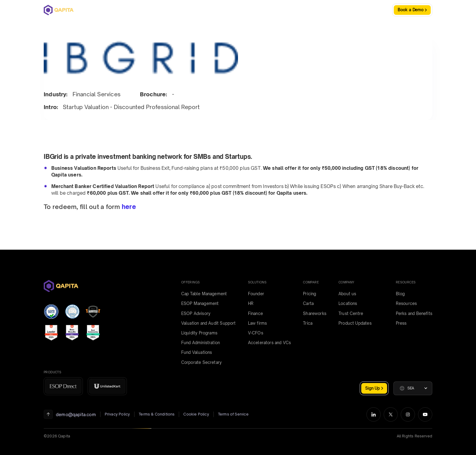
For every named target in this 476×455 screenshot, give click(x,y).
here (129, 207)
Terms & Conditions (157, 414)
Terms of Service (233, 414)
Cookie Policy (196, 414)
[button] (413, 388)
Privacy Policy (117, 414)
